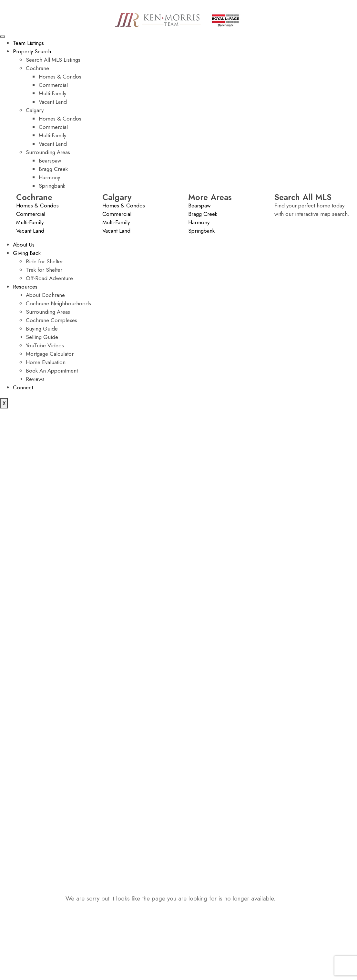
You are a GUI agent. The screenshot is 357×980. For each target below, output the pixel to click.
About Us (24, 245)
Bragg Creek (53, 169)
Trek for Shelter (44, 270)
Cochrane (37, 68)
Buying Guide (42, 329)
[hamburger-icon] (3, 37)
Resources (25, 287)
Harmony (49, 177)
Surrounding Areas (48, 152)
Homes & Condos (60, 77)
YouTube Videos (45, 345)
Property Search (32, 51)
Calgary (35, 110)
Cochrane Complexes (51, 320)
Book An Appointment (52, 371)
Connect (23, 387)
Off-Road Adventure (49, 278)
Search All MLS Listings (53, 60)
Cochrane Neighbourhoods (58, 303)
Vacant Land (53, 102)
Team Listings (28, 43)
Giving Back (27, 253)
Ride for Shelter (44, 261)
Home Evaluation (46, 362)
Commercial (53, 85)
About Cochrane (45, 295)
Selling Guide (42, 337)
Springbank (52, 186)
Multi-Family (52, 93)
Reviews (35, 379)
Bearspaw (50, 161)
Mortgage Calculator (50, 354)
